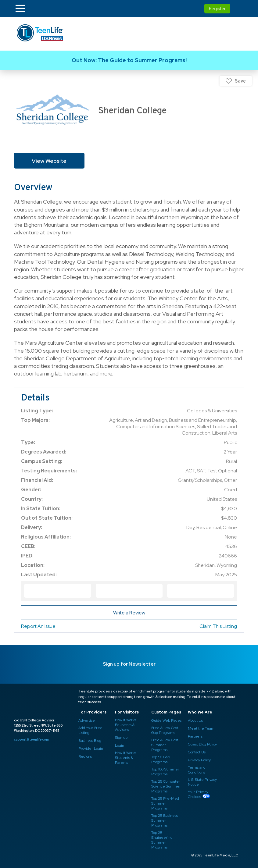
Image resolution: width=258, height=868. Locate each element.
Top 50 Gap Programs (161, 759)
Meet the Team (201, 728)
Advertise (86, 720)
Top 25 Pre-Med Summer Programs (165, 803)
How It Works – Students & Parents (127, 758)
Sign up (121, 738)
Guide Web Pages (166, 720)
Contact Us (197, 752)
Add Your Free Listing (90, 730)
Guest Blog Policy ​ (202, 744)
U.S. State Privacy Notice (202, 782)
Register (217, 9)
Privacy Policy (199, 760)
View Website (49, 161)
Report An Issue (38, 626)
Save (240, 81)
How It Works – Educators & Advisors (127, 725)
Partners (195, 736)
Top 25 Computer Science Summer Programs (166, 786)
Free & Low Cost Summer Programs (164, 745)
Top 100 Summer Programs (165, 772)
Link (129, 60)
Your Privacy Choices (198, 794)
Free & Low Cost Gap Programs (164, 730)
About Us (195, 720)
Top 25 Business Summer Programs (165, 820)
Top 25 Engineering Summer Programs (162, 840)
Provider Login (90, 749)
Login (120, 745)
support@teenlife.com (31, 739)
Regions (85, 756)
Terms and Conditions (197, 770)
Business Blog (90, 741)
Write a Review (129, 613)
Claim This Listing (218, 626)
